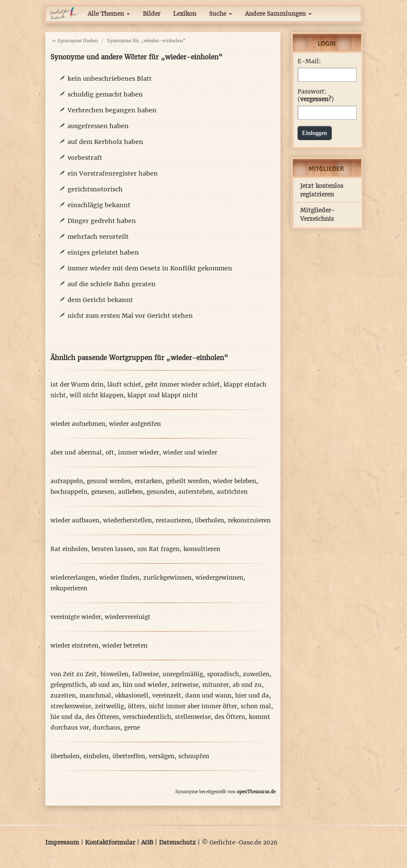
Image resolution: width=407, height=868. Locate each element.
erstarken (148, 481)
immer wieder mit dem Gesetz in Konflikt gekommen (150, 268)
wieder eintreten (74, 646)
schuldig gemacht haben (105, 94)
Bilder (152, 14)
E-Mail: (309, 61)
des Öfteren (102, 717)
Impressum (62, 843)
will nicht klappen (97, 395)
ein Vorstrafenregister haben (113, 173)
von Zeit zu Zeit (74, 674)
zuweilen (256, 674)
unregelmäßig (183, 674)
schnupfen (194, 756)
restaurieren (173, 521)
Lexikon (185, 14)
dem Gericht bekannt (100, 300)
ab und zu (247, 685)
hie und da (66, 717)
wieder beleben (234, 481)
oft (110, 453)
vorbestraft (85, 158)
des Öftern (230, 717)
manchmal (95, 696)
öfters (136, 706)
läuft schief (124, 385)
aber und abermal (76, 453)
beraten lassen (112, 549)
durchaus (106, 728)
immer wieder (139, 453)
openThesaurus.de (256, 792)
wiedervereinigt (128, 617)
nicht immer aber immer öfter (193, 706)
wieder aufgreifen (135, 424)
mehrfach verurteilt (98, 237)
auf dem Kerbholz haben (105, 142)
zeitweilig (109, 706)
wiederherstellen (127, 521)
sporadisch (223, 674)
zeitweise (185, 685)
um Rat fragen (158, 549)
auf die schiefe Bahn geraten (112, 284)
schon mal (256, 706)
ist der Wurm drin (77, 385)
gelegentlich (68, 685)
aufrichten (232, 492)
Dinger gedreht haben (102, 221)
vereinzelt (167, 696)
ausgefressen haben (98, 126)
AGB (147, 843)
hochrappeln (69, 492)
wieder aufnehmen (78, 424)
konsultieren (202, 549)
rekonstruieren (249, 521)
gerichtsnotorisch (95, 189)
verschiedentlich (147, 717)
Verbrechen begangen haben (112, 110)
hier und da (252, 696)
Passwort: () (316, 95)
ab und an (104, 685)
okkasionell (132, 696)
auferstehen (196, 492)
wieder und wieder (190, 453)
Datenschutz (177, 843)
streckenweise (71, 706)
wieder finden (119, 578)
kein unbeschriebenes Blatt (110, 79)
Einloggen (315, 133)
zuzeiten (63, 696)
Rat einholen (69, 549)
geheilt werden (187, 481)
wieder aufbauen (75, 521)
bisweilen (114, 674)
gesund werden (109, 481)
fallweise (145, 674)
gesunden (161, 492)
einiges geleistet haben (103, 252)
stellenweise (193, 717)
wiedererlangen (73, 578)
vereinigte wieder (76, 617)
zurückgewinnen (167, 578)
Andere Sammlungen (278, 14)
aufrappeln (67, 481)
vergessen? (316, 99)
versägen (162, 756)
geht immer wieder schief (182, 385)
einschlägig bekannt (99, 205)
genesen (103, 492)
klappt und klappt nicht (163, 395)
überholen (209, 521)
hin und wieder (145, 685)
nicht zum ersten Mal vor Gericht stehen (130, 316)
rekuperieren (69, 588)
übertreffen (129, 756)
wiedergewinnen (219, 578)
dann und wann (208, 696)
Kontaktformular (110, 843)
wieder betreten (125, 646)
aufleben (130, 492)
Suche (221, 14)
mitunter (215, 685)
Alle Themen (109, 14)
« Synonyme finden (75, 41)
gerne (132, 728)
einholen (96, 756)
